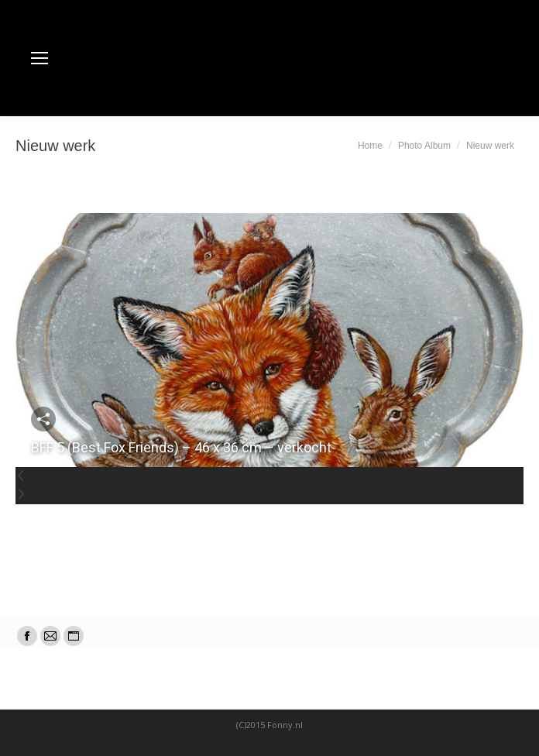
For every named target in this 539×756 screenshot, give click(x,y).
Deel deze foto (43, 419)
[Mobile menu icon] (39, 58)
